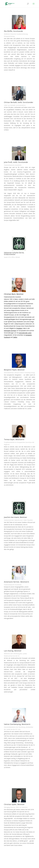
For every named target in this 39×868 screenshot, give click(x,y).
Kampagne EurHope (10, 331)
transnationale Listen (25, 333)
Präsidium (19, 328)
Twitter (15, 337)
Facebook (7, 337)
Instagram (29, 335)
